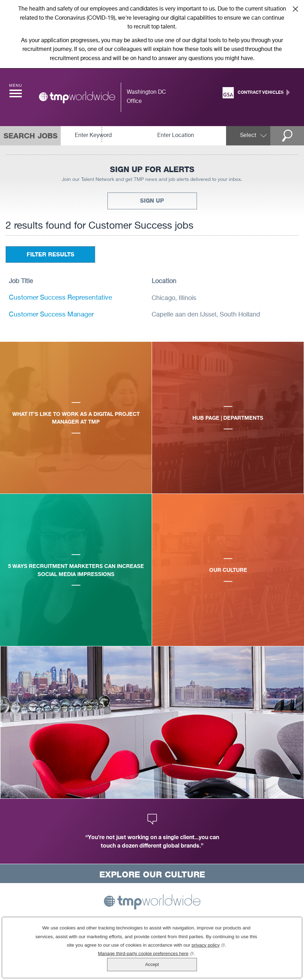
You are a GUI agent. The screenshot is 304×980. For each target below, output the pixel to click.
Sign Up (152, 201)
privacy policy (187, 958)
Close (295, 9)
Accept (270, 954)
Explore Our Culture (152, 874)
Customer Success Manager (49, 314)
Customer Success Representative (58, 298)
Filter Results (51, 254)
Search (290, 136)
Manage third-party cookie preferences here (125, 966)
